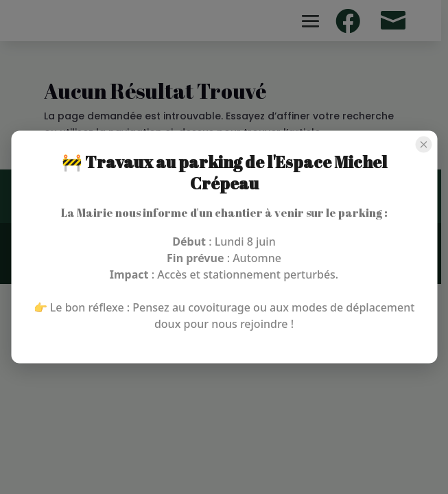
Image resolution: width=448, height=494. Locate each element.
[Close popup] (423, 145)
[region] (224, 247)
